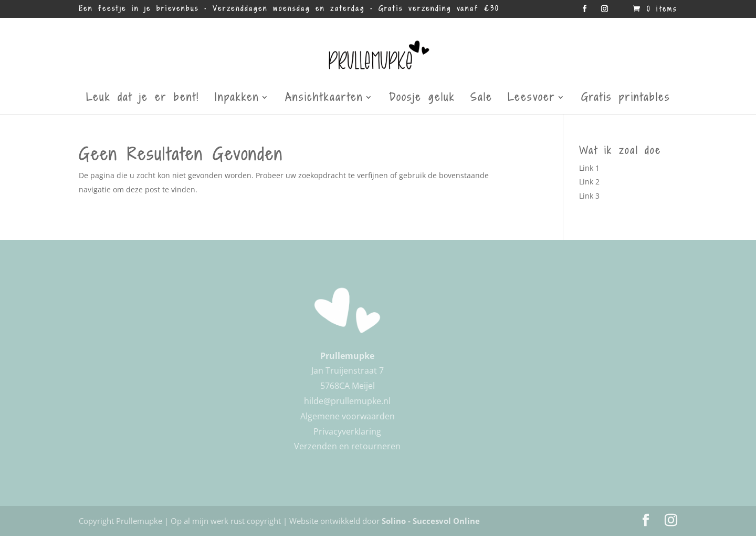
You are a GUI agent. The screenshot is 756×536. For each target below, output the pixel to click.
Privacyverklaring (347, 431)
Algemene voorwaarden (348, 416)
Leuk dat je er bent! (143, 99)
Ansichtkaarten (324, 99)
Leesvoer (532, 99)
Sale (481, 99)
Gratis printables (626, 99)
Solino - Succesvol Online (431, 521)
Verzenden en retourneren (347, 446)
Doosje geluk (422, 99)
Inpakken (237, 99)
